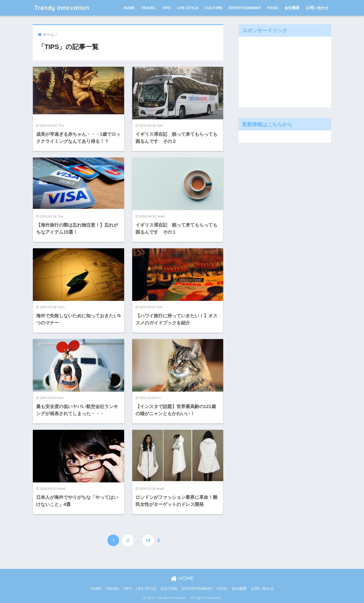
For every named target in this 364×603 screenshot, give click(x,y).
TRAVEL (149, 8)
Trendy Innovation (65, 8)
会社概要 (292, 8)
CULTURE (214, 8)
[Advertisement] (279, 71)
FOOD (273, 8)
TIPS (166, 8)
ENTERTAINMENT (245, 8)
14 (148, 540)
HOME (129, 8)
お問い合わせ (317, 8)
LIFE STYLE (188, 8)
